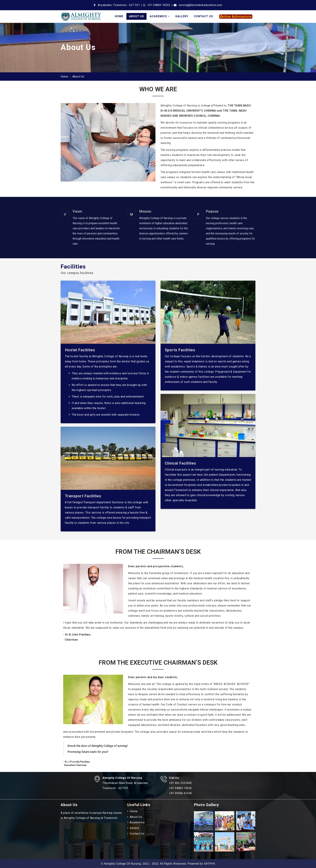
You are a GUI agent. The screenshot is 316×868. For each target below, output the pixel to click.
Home (119, 16)
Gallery (182, 16)
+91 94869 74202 (159, 5)
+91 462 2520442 (181, 783)
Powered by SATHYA (201, 864)
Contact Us (203, 16)
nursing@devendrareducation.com (201, 5)
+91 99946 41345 (181, 793)
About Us (136, 16)
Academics (160, 16)
